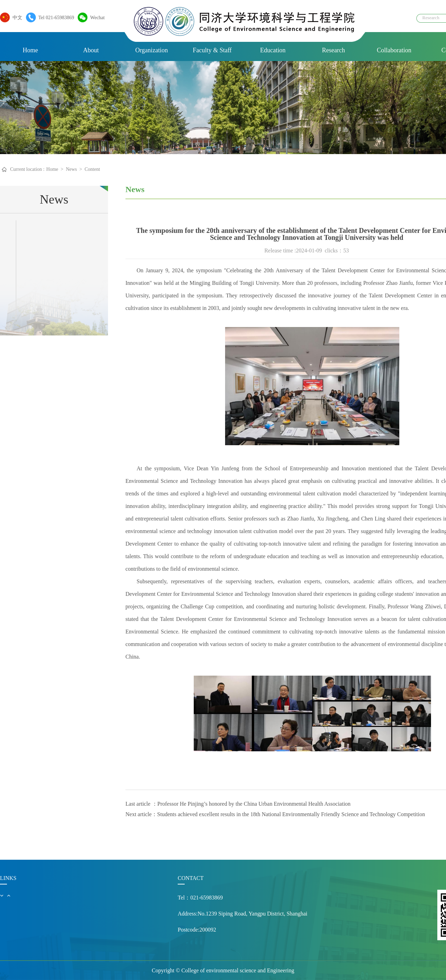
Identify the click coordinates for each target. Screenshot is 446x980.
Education (273, 50)
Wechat (96, 17)
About (91, 50)
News (71, 169)
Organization (152, 50)
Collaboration (394, 50)
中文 (16, 17)
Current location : (27, 169)
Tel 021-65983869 (55, 17)
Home (30, 50)
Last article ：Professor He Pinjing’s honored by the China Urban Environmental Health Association (238, 804)
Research (333, 50)
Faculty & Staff (212, 50)
